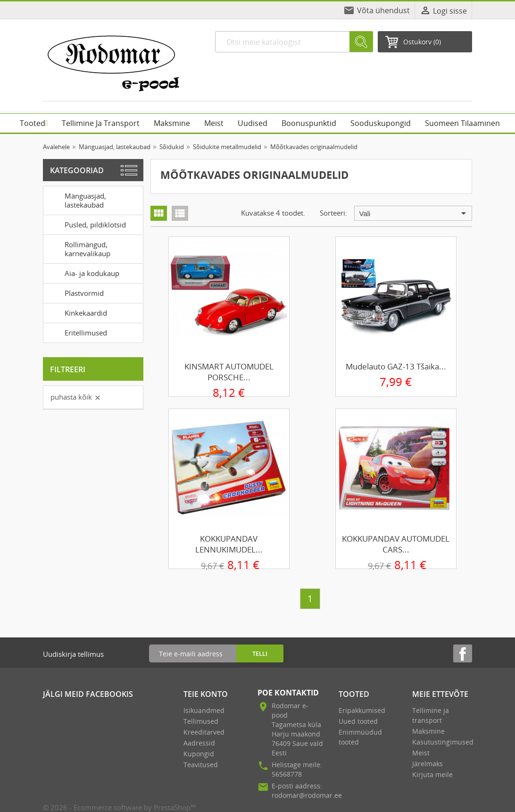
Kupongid (199, 754)
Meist (421, 753)
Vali (414, 213)
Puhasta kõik (76, 397)
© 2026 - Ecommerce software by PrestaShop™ (120, 807)
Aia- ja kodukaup (83, 273)
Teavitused (201, 765)
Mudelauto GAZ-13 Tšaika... (396, 366)
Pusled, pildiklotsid (86, 224)
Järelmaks (428, 764)
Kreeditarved (204, 732)
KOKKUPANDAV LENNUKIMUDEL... (229, 544)
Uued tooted (358, 721)
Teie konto (206, 694)
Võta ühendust (383, 10)
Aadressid (199, 743)
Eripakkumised (362, 710)
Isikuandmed (204, 710)
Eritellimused (77, 332)
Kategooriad (77, 170)
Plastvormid (75, 293)
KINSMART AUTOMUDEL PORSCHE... (229, 372)
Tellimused (201, 721)
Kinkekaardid (77, 312)
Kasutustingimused (443, 742)
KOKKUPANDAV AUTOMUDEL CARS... (396, 544)
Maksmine (428, 731)
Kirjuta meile (432, 774)
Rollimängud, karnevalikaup (79, 248)
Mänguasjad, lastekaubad (76, 199)
